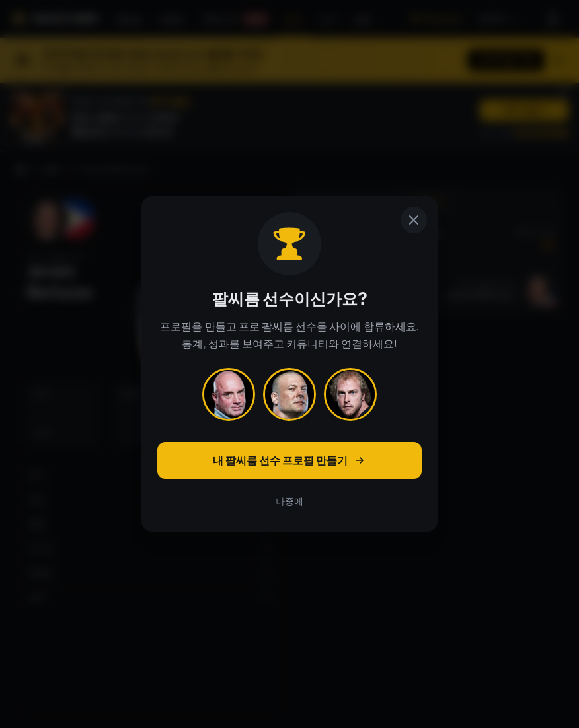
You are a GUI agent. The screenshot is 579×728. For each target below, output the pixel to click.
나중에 (289, 501)
